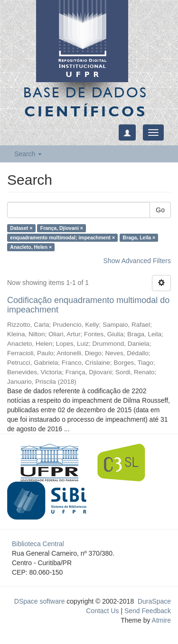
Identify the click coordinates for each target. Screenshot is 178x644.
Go (160, 210)
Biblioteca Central (38, 544)
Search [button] (28, 154)
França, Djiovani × (62, 228)
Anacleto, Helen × (31, 247)
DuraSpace (154, 601)
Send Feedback (148, 611)
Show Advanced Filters (137, 261)
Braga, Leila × (139, 237)
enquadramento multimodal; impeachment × (62, 237)
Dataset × (21, 228)
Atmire (160, 620)
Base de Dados (85, 102)
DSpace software (40, 601)
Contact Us (102, 611)
